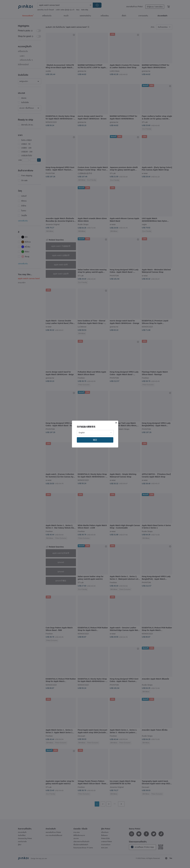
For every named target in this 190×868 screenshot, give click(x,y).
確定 (95, 440)
